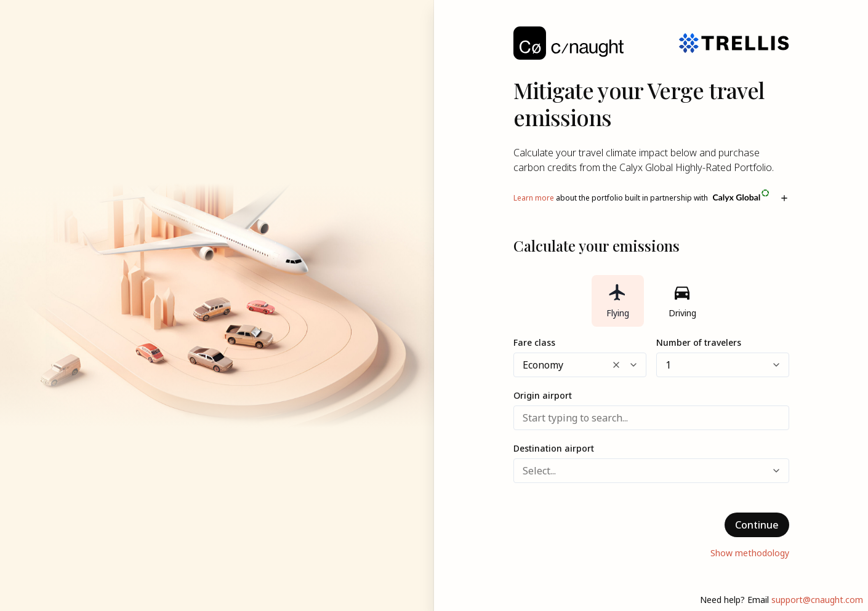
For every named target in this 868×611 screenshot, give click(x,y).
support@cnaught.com (817, 600)
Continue (757, 525)
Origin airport (543, 395)
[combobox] (524, 365)
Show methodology (750, 553)
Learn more (534, 198)
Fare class (534, 342)
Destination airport (554, 448)
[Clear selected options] (616, 365)
